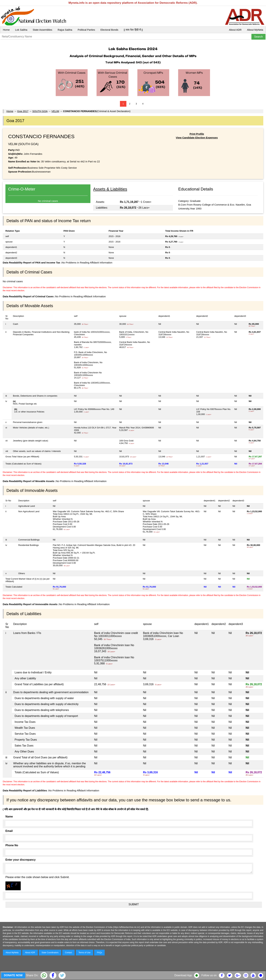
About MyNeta (255, 30)
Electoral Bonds (109, 30)
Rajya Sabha (65, 30)
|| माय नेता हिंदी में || (133, 30)
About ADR (235, 30)
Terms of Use (85, 953)
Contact (68, 953)
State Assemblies (42, 30)
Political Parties (86, 30)
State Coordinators (50, 953)
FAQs (99, 953)
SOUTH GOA (40, 111)
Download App (183, 975)
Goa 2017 (23, 111)
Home (6, 30)
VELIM (55, 111)
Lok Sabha (21, 30)
